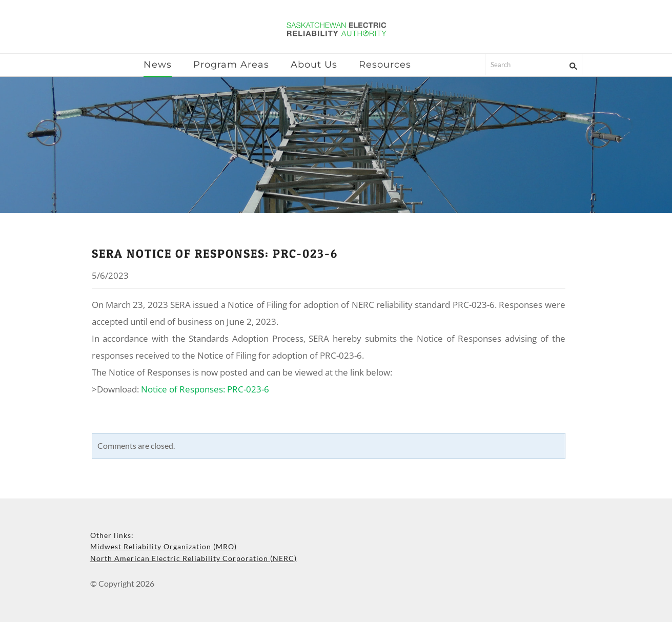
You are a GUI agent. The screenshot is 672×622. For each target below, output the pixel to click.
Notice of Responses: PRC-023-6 (205, 389)
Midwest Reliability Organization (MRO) (164, 546)
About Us (314, 65)
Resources (385, 65)
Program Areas (231, 65)
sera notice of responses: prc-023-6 (215, 254)
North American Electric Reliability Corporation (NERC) (194, 558)
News (158, 65)
